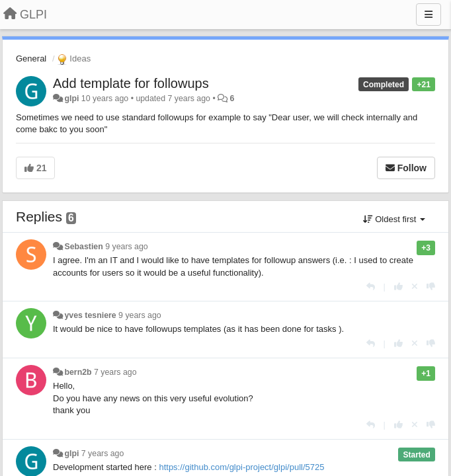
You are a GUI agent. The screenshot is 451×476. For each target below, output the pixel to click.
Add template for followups (131, 83)
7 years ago (115, 372)
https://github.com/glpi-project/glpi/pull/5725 (241, 467)
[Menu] (429, 15)
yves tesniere (90, 315)
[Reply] (371, 287)
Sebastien (83, 247)
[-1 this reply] (431, 287)
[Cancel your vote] (415, 287)
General (31, 59)
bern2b (78, 372)
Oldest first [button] (394, 219)
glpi (71, 99)
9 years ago (127, 247)
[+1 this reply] (398, 287)
